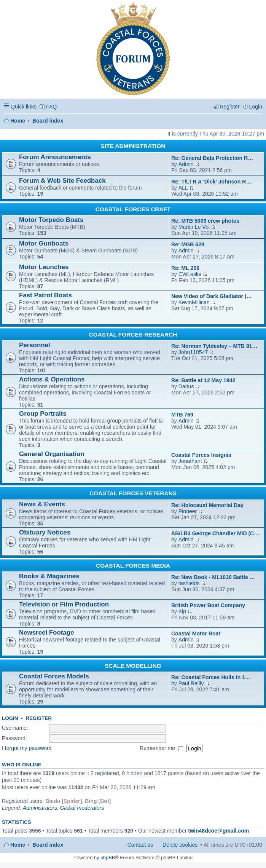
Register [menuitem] (229, 107)
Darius (186, 386)
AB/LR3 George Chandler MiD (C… (215, 533)
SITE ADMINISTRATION (133, 146)
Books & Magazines (49, 576)
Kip (182, 611)
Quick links (24, 107)
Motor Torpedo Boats (51, 220)
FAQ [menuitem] (51, 107)
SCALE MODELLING (133, 666)
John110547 (193, 352)
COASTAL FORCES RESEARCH (133, 334)
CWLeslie (190, 274)
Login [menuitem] (256, 107)
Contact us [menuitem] (140, 845)
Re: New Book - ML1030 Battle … (213, 577)
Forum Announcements (55, 157)
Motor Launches (44, 267)
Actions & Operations (52, 379)
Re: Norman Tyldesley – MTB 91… (214, 346)
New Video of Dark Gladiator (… (212, 296)
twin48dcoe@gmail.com (218, 831)
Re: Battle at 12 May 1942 (203, 380)
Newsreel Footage (46, 633)
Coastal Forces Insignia (201, 455)
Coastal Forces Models (54, 676)
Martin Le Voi (194, 227)
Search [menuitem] (259, 120)
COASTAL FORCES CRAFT (133, 209)
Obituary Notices (45, 532)
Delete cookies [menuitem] (180, 845)
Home (18, 121)
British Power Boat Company (208, 605)
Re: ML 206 (185, 268)
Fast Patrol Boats (45, 295)
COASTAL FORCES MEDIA (133, 566)
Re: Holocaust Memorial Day (207, 505)
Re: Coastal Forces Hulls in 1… (211, 677)
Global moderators (82, 808)
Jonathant (190, 461)
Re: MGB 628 (188, 244)
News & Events (42, 504)
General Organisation (52, 454)
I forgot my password (27, 748)
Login (10, 718)
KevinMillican (194, 302)
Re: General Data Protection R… (212, 158)
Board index (48, 121)
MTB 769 (182, 415)
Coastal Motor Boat (196, 633)
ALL (183, 188)
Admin (186, 164)
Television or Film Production (64, 604)
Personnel (35, 345)
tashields (189, 583)
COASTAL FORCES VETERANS (133, 493)
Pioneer (188, 511)
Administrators (40, 808)
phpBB (108, 858)
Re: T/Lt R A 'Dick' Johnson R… (211, 182)
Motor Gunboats (44, 243)
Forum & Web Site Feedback (62, 181)
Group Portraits (43, 414)
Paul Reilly (191, 683)
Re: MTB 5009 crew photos (205, 221)
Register (39, 718)
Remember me (161, 748)
